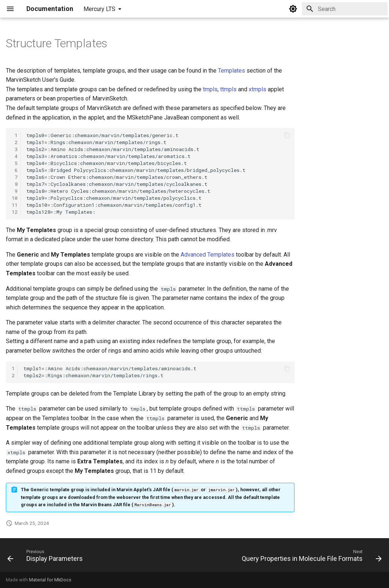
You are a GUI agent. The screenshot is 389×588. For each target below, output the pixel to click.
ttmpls (228, 89)
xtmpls (258, 89)
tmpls (210, 89)
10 (15, 198)
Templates (231, 71)
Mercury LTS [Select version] (99, 9)
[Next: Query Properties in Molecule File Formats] (310, 557)
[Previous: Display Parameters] (47, 557)
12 (15, 212)
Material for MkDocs (50, 580)
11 (15, 205)
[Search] (345, 9)
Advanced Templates (208, 255)
